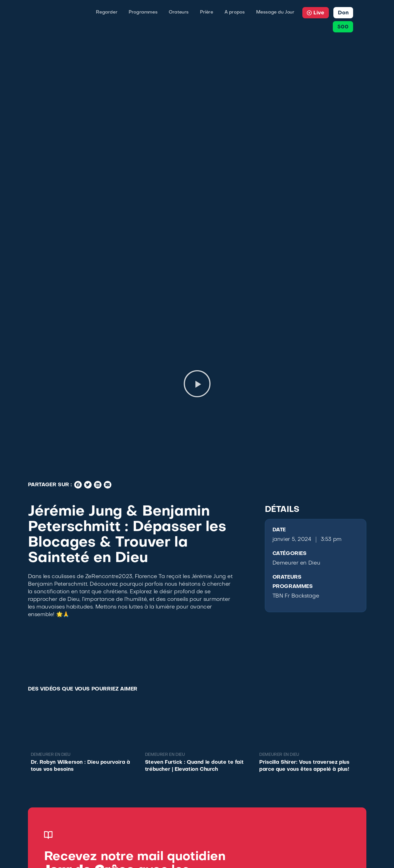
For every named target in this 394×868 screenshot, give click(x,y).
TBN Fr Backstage (296, 596)
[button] (197, 384)
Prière (207, 12)
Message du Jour (275, 12)
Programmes (143, 12)
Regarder (107, 12)
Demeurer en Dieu (296, 563)
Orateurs (179, 12)
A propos (235, 12)
